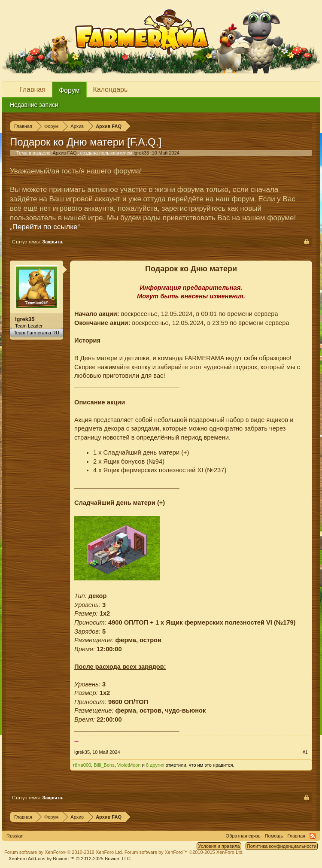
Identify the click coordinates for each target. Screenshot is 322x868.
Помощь (274, 836)
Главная (32, 90)
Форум (69, 90)
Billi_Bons (104, 765)
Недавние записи (34, 105)
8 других (155, 765)
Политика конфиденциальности (282, 846)
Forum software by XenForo (64, 852)
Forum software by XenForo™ (184, 852)
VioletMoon (129, 765)
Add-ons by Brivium (70, 859)
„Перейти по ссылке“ (45, 227)
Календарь (111, 90)
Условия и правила (219, 846)
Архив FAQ (65, 153)
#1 (305, 752)
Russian (15, 836)
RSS (313, 836)
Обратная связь (243, 836)
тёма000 (82, 765)
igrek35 (141, 153)
